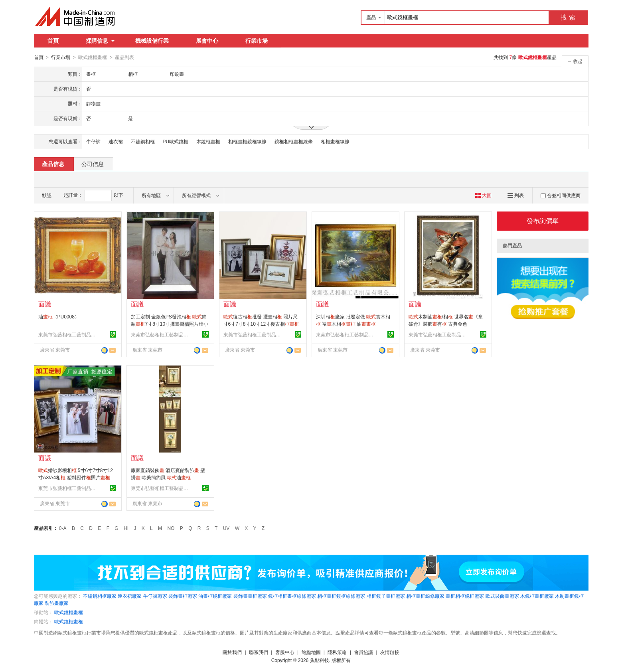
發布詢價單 (543, 220)
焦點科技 (320, 660)
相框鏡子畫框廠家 (386, 596)
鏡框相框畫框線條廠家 (292, 596)
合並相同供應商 (561, 195)
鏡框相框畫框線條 (294, 141)
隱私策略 (337, 652)
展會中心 (207, 41)
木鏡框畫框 (208, 141)
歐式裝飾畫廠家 (502, 596)
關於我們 (232, 652)
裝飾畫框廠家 (183, 596)
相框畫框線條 (335, 141)
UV (226, 528)
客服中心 (285, 652)
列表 (516, 195)
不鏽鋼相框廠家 (100, 596)
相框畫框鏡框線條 (247, 141)
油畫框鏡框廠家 (215, 596)
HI (126, 528)
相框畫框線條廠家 (425, 596)
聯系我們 (259, 652)
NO (171, 528)
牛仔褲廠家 (155, 596)
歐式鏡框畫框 (69, 612)
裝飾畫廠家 (57, 603)
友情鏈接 (390, 652)
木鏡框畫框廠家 (537, 596)
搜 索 (568, 17)
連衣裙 (116, 141)
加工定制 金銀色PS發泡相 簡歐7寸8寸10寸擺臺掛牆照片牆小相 (170, 324)
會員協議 (363, 652)
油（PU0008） (59, 316)
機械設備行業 (152, 41)
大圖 (483, 195)
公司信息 (93, 164)
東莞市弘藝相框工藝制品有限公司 (68, 334)
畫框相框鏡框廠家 (465, 596)
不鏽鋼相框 (143, 141)
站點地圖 (311, 652)
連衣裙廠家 (130, 596)
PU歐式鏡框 (176, 141)
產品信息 (53, 164)
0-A (63, 528)
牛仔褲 (93, 141)
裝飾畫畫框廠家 (250, 596)
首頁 (53, 41)
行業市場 (257, 41)
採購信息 (100, 41)
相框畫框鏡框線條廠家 (341, 596)
